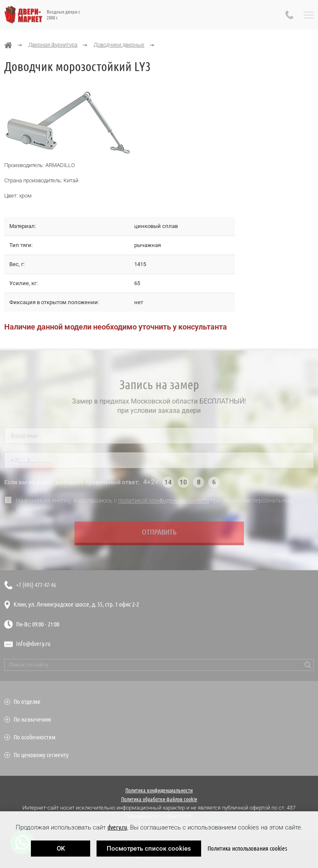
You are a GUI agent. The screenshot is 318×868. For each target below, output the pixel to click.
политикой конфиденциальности (164, 502)
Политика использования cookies (247, 848)
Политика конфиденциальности (159, 790)
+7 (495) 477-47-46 (36, 585)
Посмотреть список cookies (149, 849)
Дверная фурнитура (53, 45)
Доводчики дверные (119, 45)
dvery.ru (117, 827)
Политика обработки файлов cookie (159, 799)
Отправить (159, 534)
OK (61, 849)
